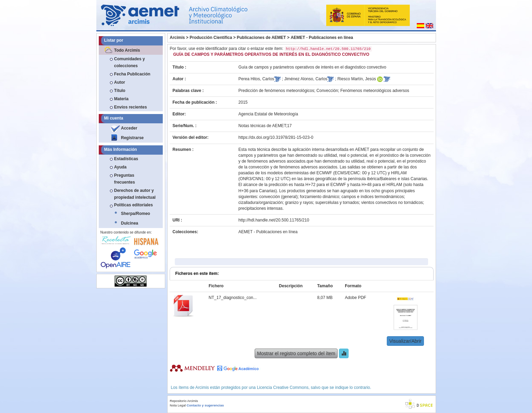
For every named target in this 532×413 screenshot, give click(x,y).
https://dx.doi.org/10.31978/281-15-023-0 (276, 137)
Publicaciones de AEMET (261, 38)
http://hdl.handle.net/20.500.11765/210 (274, 220)
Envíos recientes (131, 107)
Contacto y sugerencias (205, 405)
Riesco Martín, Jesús (357, 79)
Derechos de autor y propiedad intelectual (135, 194)
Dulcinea (130, 223)
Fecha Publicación (132, 74)
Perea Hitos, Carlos (256, 79)
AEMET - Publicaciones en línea (322, 38)
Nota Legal (178, 405)
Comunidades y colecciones (130, 62)
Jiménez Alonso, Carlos (306, 79)
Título (120, 91)
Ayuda (120, 167)
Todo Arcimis (127, 50)
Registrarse (132, 138)
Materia (121, 99)
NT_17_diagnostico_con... (232, 298)
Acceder (129, 128)
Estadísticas (126, 159)
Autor (120, 82)
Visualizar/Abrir (405, 341)
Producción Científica (211, 38)
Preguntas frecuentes (125, 179)
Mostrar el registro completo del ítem (296, 353)
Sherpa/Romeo (136, 214)
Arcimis (177, 38)
